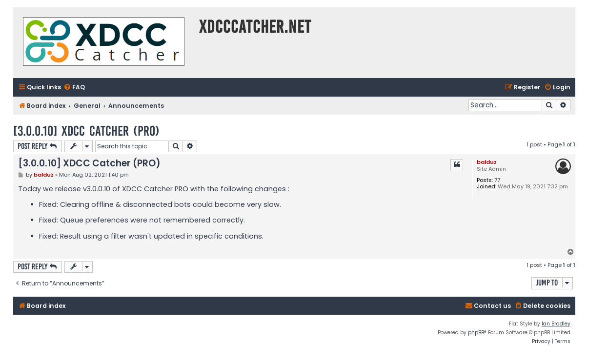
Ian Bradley (556, 324)
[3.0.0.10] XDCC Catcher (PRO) (86, 131)
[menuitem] (74, 88)
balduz (487, 162)
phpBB (476, 333)
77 (497, 180)
